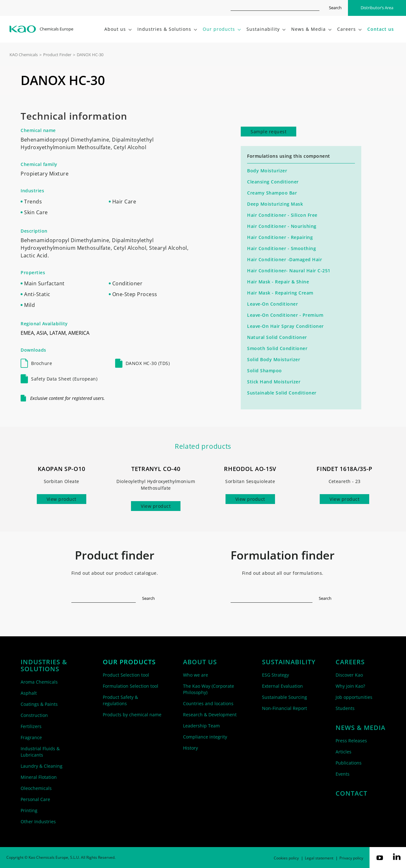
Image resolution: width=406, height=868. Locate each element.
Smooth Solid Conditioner (277, 348)
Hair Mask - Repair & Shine (278, 282)
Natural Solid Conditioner (277, 337)
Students (345, 708)
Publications (349, 763)
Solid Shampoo (265, 371)
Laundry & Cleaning (42, 766)
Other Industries (38, 822)
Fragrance (31, 737)
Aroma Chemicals (39, 682)
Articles (344, 752)
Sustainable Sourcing (285, 697)
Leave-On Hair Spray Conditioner (285, 326)
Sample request (268, 132)
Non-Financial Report (285, 708)
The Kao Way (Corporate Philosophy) (209, 689)
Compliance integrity (205, 737)
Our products (129, 662)
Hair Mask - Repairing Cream (280, 293)
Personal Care (35, 799)
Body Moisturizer (267, 171)
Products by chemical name (132, 715)
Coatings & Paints (39, 704)
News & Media (360, 728)
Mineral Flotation (39, 777)
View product (62, 499)
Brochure (42, 363)
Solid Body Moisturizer (274, 359)
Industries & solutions (44, 666)
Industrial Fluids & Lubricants (40, 752)
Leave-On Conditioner (272, 304)
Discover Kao (349, 675)
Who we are (196, 675)
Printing (29, 810)
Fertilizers (31, 726)
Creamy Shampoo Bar (272, 193)
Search (335, 8)
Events (343, 774)
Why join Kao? (350, 686)
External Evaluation (282, 686)
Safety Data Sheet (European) (64, 379)
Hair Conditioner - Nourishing (282, 226)
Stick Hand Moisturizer (274, 382)
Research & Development (210, 715)
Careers (350, 662)
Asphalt (29, 693)
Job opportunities (354, 697)
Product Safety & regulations (120, 700)
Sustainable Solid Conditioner (282, 393)
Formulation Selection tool (131, 686)
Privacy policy (351, 858)
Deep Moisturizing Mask (275, 204)
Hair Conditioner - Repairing (280, 237)
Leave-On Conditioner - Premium (285, 315)
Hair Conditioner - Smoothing (282, 248)
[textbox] (104, 597)
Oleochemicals (36, 788)
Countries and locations (208, 703)
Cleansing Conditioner (273, 182)
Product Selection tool (126, 675)
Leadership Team (201, 726)
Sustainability (289, 662)
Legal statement (319, 858)
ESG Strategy (275, 675)
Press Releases (351, 741)
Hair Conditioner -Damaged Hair (285, 259)
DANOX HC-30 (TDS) (148, 363)
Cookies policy (286, 858)
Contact (351, 793)
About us (200, 662)
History (190, 748)
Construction (34, 715)
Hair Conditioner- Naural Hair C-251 (289, 271)
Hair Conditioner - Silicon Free (282, 215)
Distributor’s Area (377, 8)
